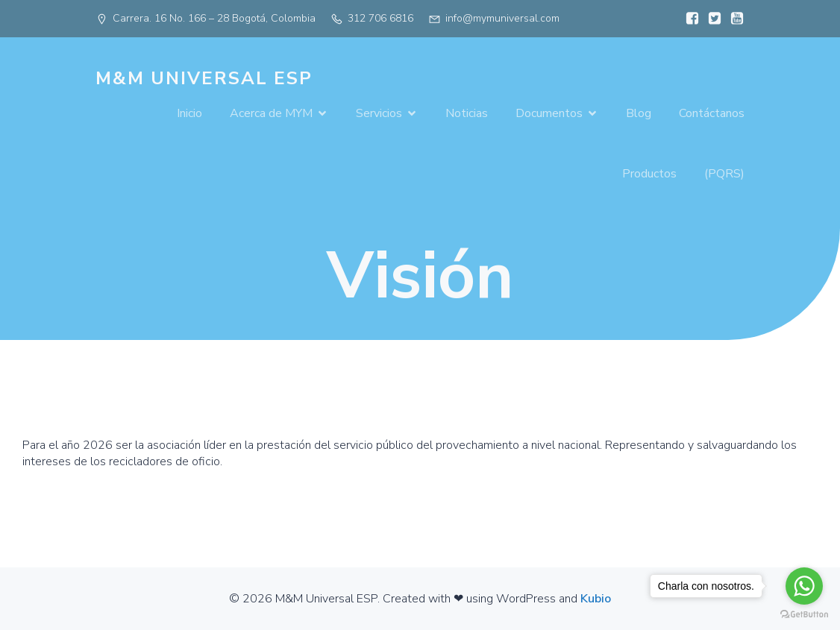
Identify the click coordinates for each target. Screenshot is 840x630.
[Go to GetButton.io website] (804, 615)
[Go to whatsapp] (804, 586)
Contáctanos (712, 113)
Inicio (189, 113)
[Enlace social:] (689, 19)
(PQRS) (724, 174)
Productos (649, 174)
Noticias (467, 113)
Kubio (596, 599)
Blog (639, 113)
